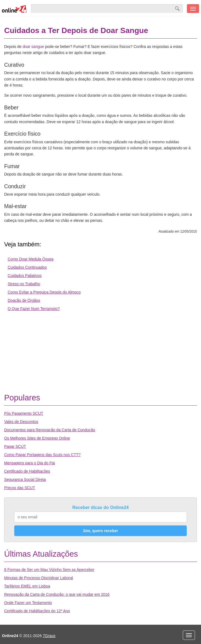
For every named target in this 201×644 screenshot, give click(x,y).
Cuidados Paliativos (25, 276)
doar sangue (33, 47)
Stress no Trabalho (24, 284)
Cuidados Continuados (27, 267)
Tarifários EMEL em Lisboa (27, 586)
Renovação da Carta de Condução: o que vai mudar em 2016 (57, 594)
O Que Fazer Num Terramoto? (34, 309)
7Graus (49, 636)
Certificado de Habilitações (27, 471)
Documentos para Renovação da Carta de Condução (50, 430)
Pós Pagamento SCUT (24, 413)
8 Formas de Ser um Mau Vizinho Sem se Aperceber (49, 570)
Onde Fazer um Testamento (28, 603)
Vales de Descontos (21, 422)
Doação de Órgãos (24, 300)
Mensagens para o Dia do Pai (30, 463)
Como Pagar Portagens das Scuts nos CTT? (42, 455)
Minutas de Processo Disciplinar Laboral (39, 578)
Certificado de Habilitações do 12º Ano (37, 611)
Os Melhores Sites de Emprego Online (37, 438)
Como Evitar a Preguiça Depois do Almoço (44, 292)
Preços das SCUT (20, 488)
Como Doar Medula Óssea (31, 259)
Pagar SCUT (15, 446)
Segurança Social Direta (25, 479)
